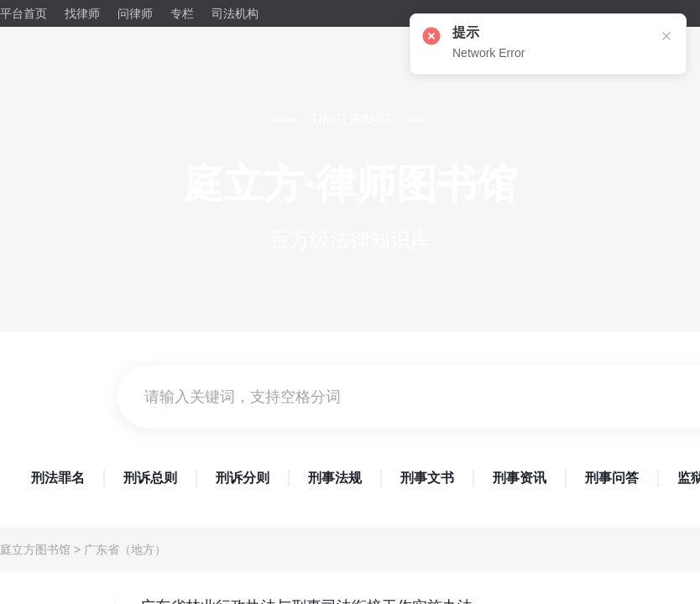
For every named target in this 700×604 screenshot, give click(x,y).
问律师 (135, 13)
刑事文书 (427, 478)
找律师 (82, 13)
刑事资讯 (520, 478)
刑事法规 (335, 478)
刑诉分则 (243, 478)
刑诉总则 (150, 478)
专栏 (182, 13)
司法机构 (235, 13)
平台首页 (24, 13)
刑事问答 (612, 478)
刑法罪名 (58, 478)
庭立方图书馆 (35, 549)
